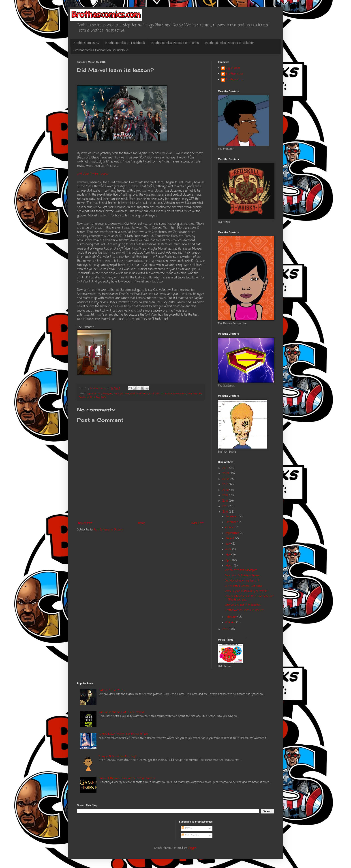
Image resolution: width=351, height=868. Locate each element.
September (233, 533)
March (230, 566)
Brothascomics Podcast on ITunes (175, 43)
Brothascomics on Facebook (125, 43)
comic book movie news (174, 394)
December (232, 517)
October (231, 528)
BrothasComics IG (86, 43)
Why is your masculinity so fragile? (247, 591)
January (231, 622)
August (230, 539)
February (231, 617)
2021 (226, 485)
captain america (139, 394)
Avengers (108, 394)
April (229, 560)
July (228, 544)
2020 (226, 490)
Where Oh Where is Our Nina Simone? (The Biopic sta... (249, 598)
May (228, 555)
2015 (226, 629)
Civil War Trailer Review (93, 174)
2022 (226, 479)
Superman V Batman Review (243, 576)
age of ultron (94, 394)
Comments (190, 836)
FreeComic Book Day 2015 (92, 398)
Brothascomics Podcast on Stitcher (230, 43)
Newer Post (85, 523)
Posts (187, 828)
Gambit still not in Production (243, 605)
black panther (121, 394)
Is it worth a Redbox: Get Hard (243, 586)
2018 (226, 501)
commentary (195, 394)
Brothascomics (235, 74)
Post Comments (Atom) (108, 530)
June (229, 549)
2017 (225, 507)
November (232, 522)
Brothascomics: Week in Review (244, 610)
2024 (226, 468)
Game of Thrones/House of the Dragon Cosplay (127, 778)
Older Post (197, 523)
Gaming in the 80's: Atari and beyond (121, 712)
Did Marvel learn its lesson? (242, 581)
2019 (226, 496)
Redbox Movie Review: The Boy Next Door (123, 734)
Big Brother (233, 68)
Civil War (155, 394)
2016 (226, 512)
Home (142, 523)
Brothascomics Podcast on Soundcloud (101, 50)
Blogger (192, 848)
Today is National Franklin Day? (118, 757)
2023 (226, 474)
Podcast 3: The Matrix (112, 691)
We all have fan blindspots (241, 570)
